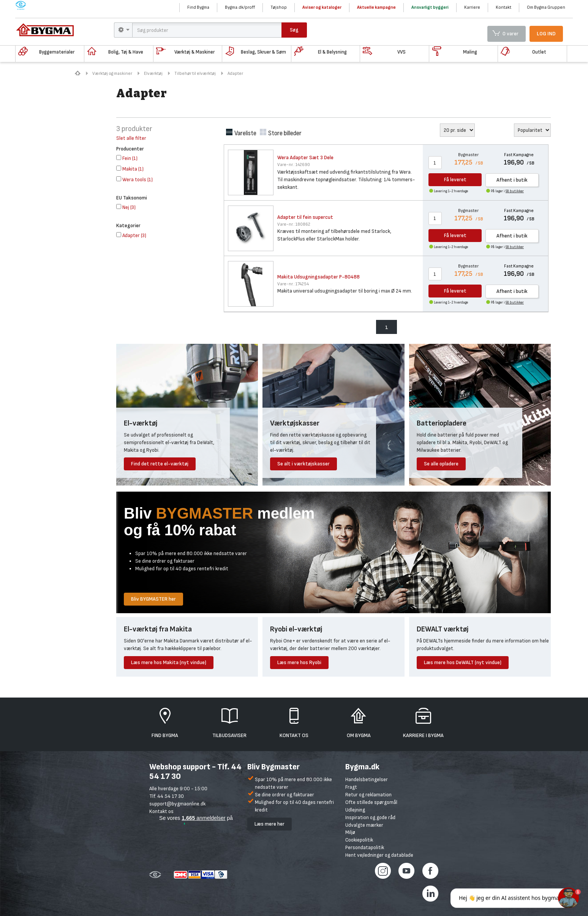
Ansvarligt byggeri (430, 7)
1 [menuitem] (387, 327)
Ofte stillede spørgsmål (371, 802)
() (127, 158)
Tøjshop (279, 7)
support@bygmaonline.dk (177, 804)
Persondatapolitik (365, 847)
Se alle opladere (441, 464)
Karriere (472, 7)
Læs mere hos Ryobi (299, 662)
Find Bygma (198, 7)
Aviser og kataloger (322, 7)
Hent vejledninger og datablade (379, 855)
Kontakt (503, 7)
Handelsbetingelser (367, 779)
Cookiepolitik (359, 840)
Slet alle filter (131, 138)
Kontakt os (161, 811)
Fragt (351, 787)
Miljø (350, 832)
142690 (294, 165)
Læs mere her (269, 824)
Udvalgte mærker (364, 825)
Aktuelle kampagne (376, 7)
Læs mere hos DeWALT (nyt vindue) (463, 662)
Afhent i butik (512, 180)
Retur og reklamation (368, 795)
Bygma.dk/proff (240, 7)
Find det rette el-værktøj (160, 464)
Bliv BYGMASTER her (153, 599)
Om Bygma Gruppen (546, 7)
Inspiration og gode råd (370, 817)
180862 (294, 224)
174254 (293, 284)
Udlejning (355, 810)
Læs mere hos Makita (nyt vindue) (169, 662)
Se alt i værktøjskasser (303, 464)
